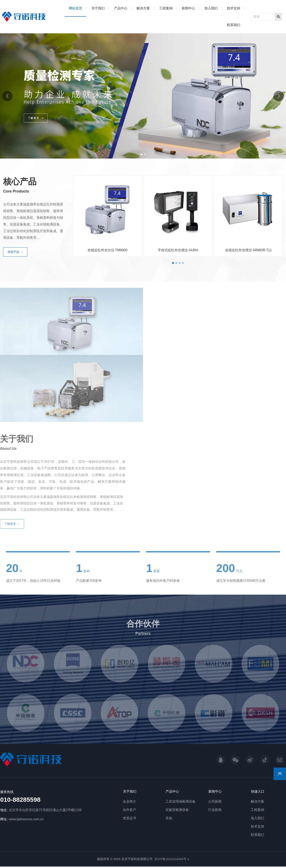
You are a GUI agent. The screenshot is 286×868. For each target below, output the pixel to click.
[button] (279, 96)
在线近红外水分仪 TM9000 (108, 250)
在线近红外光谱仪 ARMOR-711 (249, 250)
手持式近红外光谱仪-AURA (178, 250)
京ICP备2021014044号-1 (172, 859)
